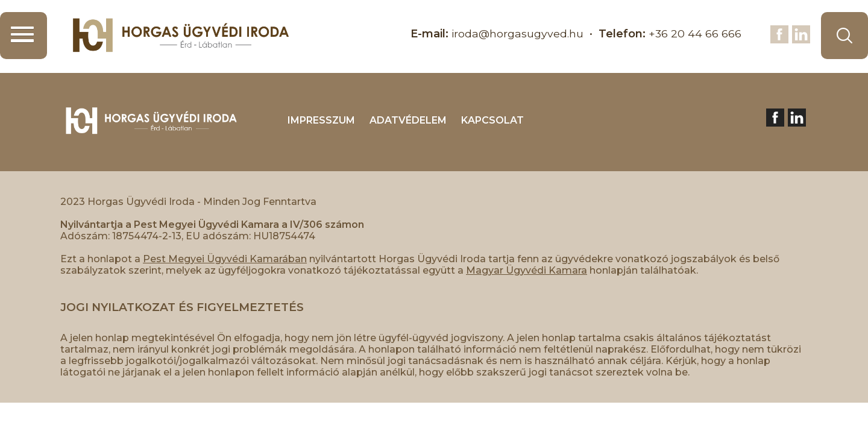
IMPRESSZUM (321, 120)
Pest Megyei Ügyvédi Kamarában (225, 259)
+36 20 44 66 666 (695, 34)
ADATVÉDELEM (408, 120)
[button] (24, 36)
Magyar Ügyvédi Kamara (527, 270)
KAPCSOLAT (492, 120)
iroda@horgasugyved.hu (516, 34)
